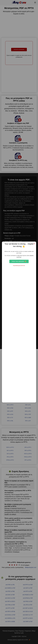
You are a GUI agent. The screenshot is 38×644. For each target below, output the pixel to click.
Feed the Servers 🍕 (19, 261)
